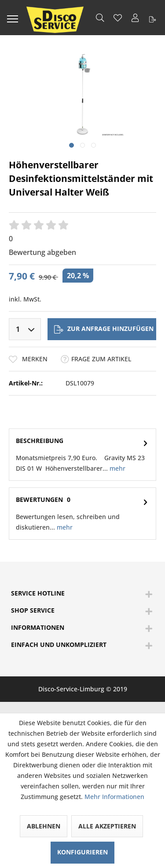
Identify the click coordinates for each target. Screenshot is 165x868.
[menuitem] (12, 18)
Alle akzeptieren (107, 826)
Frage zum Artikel (96, 359)
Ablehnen (44, 826)
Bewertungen (39, 499)
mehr (117, 468)
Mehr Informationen (114, 797)
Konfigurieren (82, 852)
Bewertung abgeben (42, 252)
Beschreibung (40, 441)
